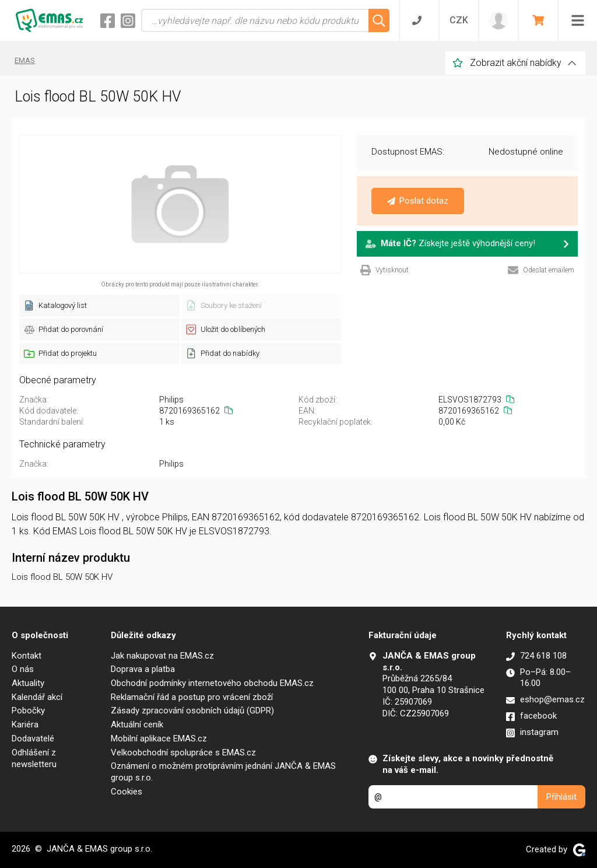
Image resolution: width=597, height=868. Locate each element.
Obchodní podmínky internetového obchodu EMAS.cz (212, 683)
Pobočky (28, 710)
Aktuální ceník (137, 724)
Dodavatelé (33, 738)
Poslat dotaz (418, 201)
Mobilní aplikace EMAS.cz (159, 738)
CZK (459, 20)
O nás (23, 669)
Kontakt (27, 656)
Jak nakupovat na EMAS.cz (162, 656)
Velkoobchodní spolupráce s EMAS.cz (183, 752)
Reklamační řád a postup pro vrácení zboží (192, 697)
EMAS (25, 60)
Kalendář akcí (37, 697)
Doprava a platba (143, 669)
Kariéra (25, 724)
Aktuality (28, 683)
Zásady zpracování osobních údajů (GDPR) (192, 710)
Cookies (127, 792)
